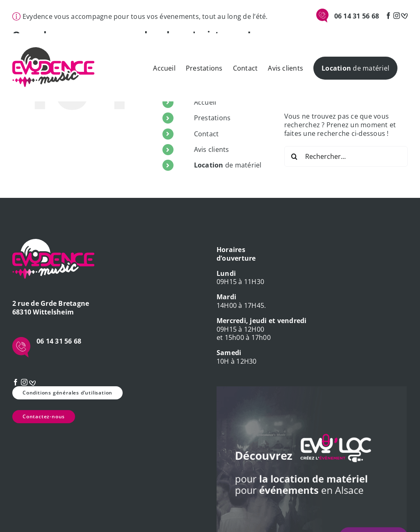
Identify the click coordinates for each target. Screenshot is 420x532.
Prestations (212, 118)
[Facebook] (388, 16)
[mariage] (404, 16)
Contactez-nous (44, 416)
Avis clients (212, 149)
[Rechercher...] (346, 156)
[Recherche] (294, 156)
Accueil (205, 102)
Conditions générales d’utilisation (67, 393)
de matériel (228, 165)
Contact (207, 134)
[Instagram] (397, 16)
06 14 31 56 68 (357, 16)
